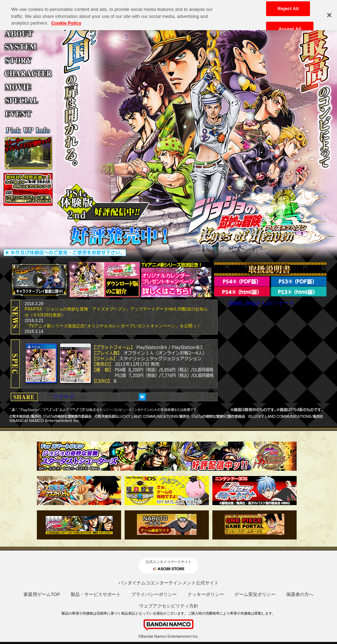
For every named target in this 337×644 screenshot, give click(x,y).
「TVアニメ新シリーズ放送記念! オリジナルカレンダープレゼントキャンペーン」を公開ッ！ (113, 326)
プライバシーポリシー (154, 594)
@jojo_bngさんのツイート (261, 303)
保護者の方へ (300, 594)
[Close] (329, 13)
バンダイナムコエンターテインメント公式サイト (168, 583)
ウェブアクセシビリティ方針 (169, 606)
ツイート (64, 397)
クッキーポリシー (206, 594)
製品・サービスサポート (96, 594)
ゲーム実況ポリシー (255, 594)
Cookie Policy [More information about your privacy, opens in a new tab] (66, 21)
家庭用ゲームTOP (42, 594)
